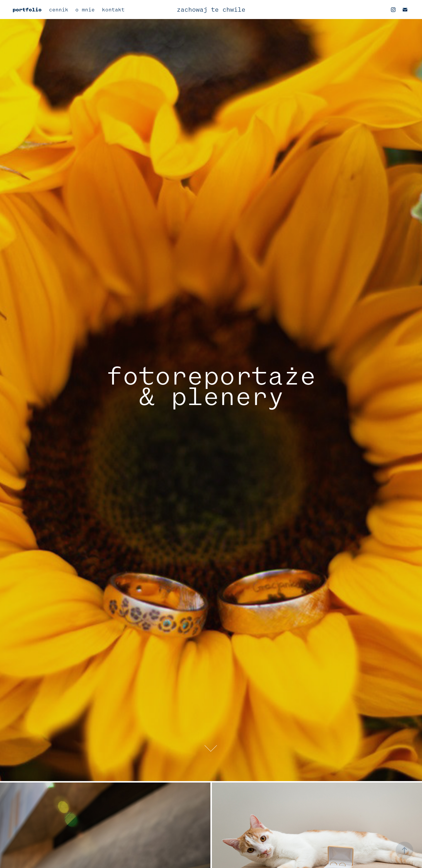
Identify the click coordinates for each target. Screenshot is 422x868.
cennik (59, 10)
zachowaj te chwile (211, 10)
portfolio (27, 10)
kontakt (113, 10)
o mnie (85, 10)
